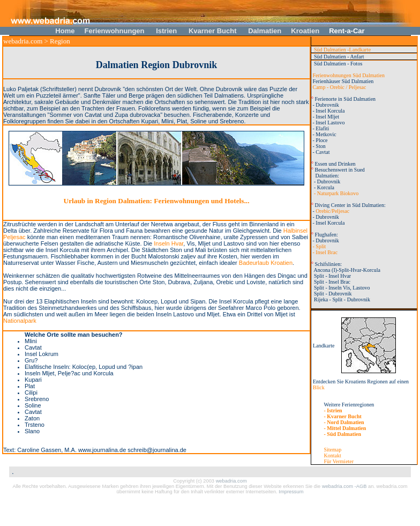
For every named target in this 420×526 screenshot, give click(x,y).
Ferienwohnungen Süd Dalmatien (348, 75)
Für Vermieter (339, 461)
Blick (319, 387)
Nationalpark (20, 321)
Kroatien (305, 31)
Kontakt (333, 455)
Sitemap (333, 450)
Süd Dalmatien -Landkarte (341, 50)
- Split (318, 246)
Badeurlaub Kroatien (266, 263)
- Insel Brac (324, 252)
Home (65, 31)
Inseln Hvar (168, 243)
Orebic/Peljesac (332, 211)
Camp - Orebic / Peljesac (340, 87)
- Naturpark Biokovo (335, 193)
